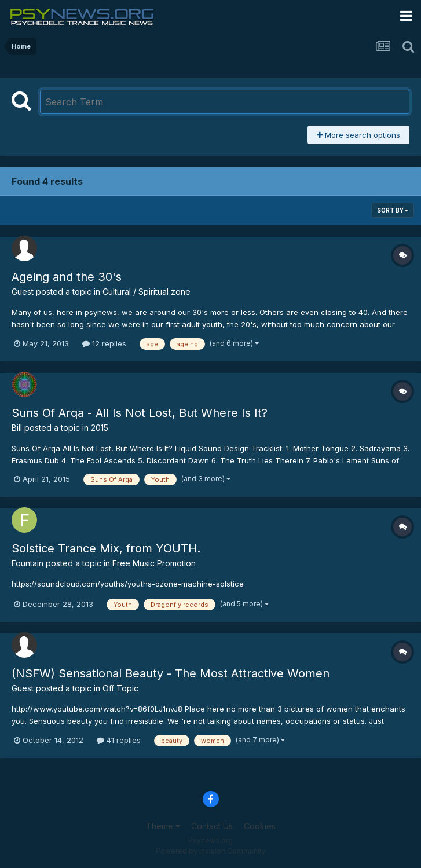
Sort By (393, 210)
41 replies (119, 740)
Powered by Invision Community (211, 851)
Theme (163, 826)
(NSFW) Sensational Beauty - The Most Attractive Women (171, 673)
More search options (358, 135)
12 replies (104, 343)
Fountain (28, 563)
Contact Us (212, 826)
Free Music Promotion (154, 563)
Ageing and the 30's (67, 277)
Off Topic (120, 688)
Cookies (260, 826)
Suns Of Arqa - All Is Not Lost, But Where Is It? (140, 413)
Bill (17, 428)
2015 (100, 428)
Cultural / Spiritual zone (147, 292)
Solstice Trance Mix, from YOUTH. (106, 548)
